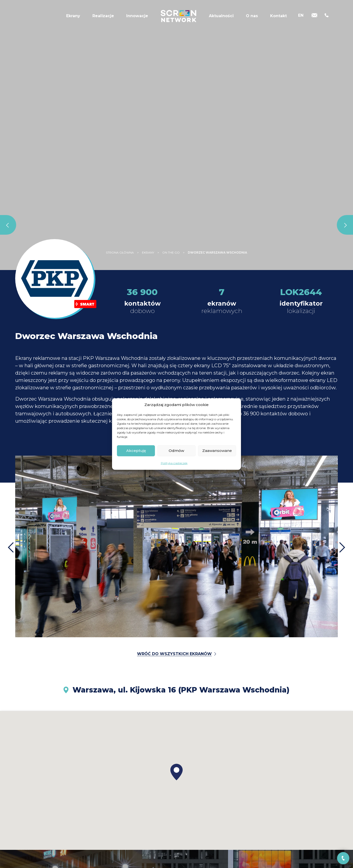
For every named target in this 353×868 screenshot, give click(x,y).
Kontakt (278, 16)
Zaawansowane (217, 451)
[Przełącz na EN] (301, 15)
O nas (252, 16)
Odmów (176, 451)
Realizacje (103, 16)
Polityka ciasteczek (174, 463)
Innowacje (137, 16)
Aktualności (221, 16)
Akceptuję (136, 451)
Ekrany (73, 16)
